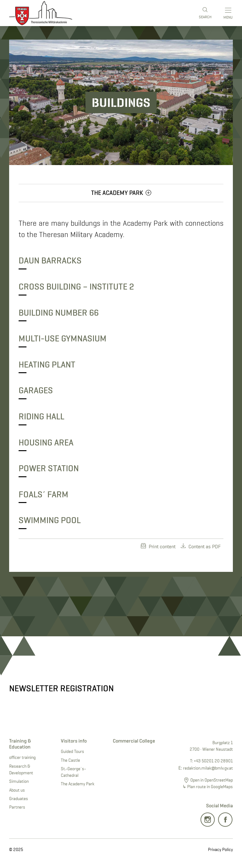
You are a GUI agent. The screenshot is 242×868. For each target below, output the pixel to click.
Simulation (19, 781)
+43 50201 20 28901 (213, 761)
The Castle (70, 760)
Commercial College (134, 741)
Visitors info (74, 741)
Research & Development (21, 769)
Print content (158, 546)
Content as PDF (201, 546)
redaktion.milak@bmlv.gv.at (208, 768)
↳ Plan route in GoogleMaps (208, 787)
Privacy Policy (220, 849)
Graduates (19, 799)
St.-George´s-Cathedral (73, 772)
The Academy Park (78, 784)
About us (17, 790)
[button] (121, 261)
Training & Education (20, 744)
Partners (17, 807)
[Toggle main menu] (229, 13)
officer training (22, 757)
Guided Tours (72, 751)
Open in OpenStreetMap (212, 780)
